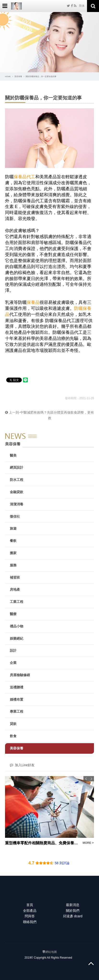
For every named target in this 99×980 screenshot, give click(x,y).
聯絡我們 (30, 922)
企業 (13, 663)
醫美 (13, 455)
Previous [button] (86, 779)
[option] (50, 811)
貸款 (13, 724)
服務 (13, 565)
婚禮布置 (17, 699)
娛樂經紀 (17, 638)
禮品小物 (17, 626)
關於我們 (73, 911)
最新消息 (73, 905)
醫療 (13, 614)
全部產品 (30, 911)
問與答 (30, 916)
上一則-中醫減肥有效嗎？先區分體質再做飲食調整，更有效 (49, 415)
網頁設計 (17, 467)
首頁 (30, 905)
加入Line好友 (22, 765)
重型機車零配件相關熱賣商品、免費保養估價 (42, 843)
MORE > (88, 843)
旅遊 (13, 528)
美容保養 (18, 77)
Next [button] (91, 779)
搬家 (13, 553)
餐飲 (13, 541)
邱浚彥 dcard (73, 916)
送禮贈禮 (17, 687)
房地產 (15, 589)
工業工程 (17, 602)
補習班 (15, 577)
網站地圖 (51, 952)
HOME (8, 77)
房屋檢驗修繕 (20, 675)
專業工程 (17, 711)
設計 (13, 650)
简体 (82, 6)
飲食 (13, 736)
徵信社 (15, 516)
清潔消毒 (17, 504)
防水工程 (17, 480)
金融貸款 (17, 492)
